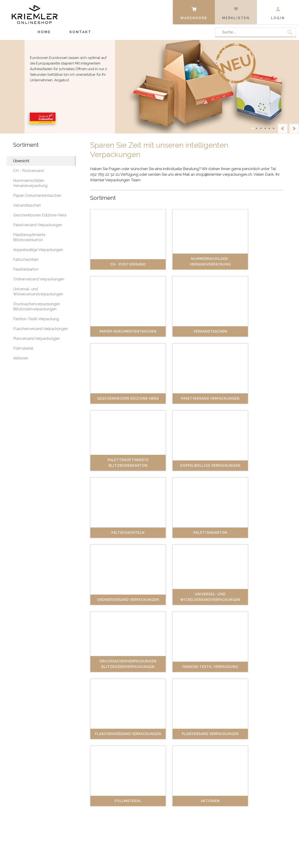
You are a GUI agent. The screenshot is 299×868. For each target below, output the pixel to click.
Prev (283, 129)
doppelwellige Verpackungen (38, 250)
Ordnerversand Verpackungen (39, 279)
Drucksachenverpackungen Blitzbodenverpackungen (37, 307)
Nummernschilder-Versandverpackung (30, 183)
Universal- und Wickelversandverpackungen (38, 292)
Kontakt (81, 32)
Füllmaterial (23, 348)
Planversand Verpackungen (36, 339)
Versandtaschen (27, 205)
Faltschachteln (26, 260)
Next (294, 129)
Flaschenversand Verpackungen (41, 329)
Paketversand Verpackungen (38, 225)
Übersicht (21, 161)
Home (44, 32)
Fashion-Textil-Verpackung (36, 319)
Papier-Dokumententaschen (37, 195)
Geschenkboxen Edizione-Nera (40, 215)
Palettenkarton (26, 269)
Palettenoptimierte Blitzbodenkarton (29, 237)
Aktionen (21, 358)
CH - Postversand (28, 171)
